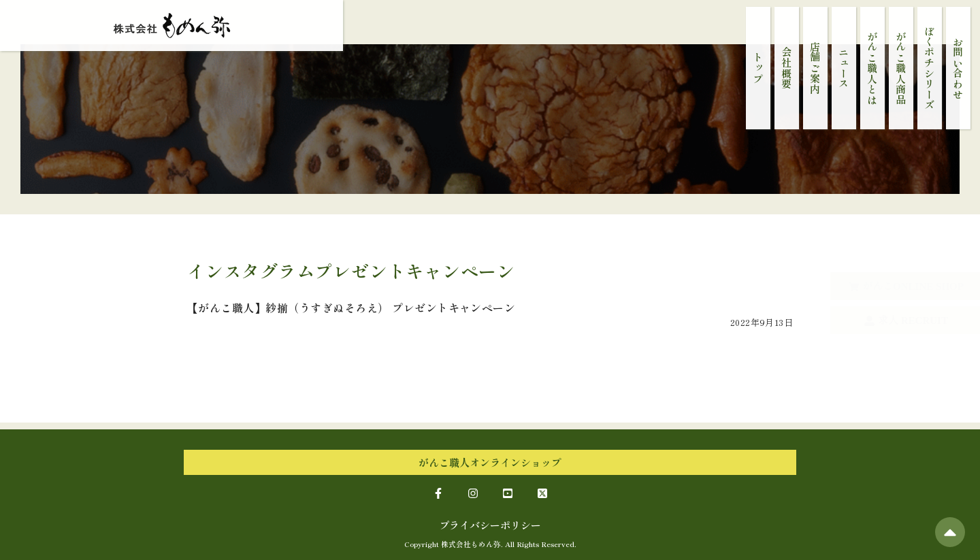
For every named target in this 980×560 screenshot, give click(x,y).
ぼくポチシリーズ (930, 68)
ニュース (844, 68)
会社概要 (787, 68)
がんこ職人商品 (901, 68)
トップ (758, 68)
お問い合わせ (959, 68)
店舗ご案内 (816, 68)
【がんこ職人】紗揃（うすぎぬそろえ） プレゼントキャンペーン (351, 308)
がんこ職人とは (873, 68)
